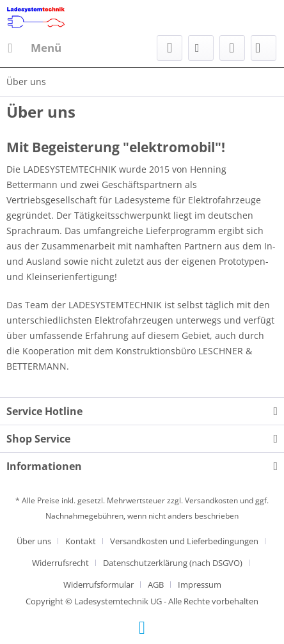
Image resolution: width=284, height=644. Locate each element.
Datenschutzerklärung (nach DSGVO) (173, 563)
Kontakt (81, 541)
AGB (156, 585)
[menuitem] (34, 48)
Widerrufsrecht (60, 563)
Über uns (34, 541)
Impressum (200, 585)
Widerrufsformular (99, 585)
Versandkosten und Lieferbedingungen (184, 541)
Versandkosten (211, 500)
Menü (35, 46)
